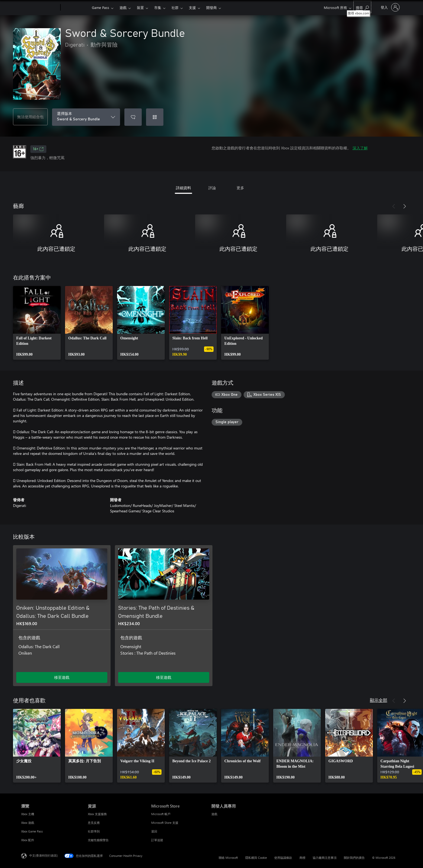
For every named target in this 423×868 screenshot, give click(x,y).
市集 (158, 7)
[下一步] (405, 206)
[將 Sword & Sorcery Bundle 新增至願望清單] (133, 117)
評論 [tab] (212, 188)
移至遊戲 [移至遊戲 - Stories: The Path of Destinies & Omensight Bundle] (164, 677)
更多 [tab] (240, 188)
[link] (37, 323)
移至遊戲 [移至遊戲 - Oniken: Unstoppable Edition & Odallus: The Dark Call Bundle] (62, 677)
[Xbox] (75, 8)
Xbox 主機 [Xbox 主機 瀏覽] (28, 814)
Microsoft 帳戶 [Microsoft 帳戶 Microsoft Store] (161, 814)
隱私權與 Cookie (256, 858)
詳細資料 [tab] (183, 188)
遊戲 (123, 7)
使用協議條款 (283, 858)
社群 (175, 7)
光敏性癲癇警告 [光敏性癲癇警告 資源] (98, 840)
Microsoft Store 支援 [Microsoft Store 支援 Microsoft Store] (165, 823)
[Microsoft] (40, 8)
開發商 (211, 7)
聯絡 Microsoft (228, 858)
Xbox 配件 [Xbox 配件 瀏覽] (28, 840)
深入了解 (360, 148)
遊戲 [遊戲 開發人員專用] (214, 814)
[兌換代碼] (155, 117)
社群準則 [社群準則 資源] (94, 831)
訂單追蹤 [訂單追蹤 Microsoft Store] (157, 840)
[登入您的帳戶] (390, 7)
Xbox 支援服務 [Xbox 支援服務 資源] (97, 814)
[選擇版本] (86, 117)
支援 (192, 7)
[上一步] (394, 206)
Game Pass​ (101, 7)
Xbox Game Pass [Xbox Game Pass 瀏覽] (32, 831)
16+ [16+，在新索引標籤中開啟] (38, 149)
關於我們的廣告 (354, 858)
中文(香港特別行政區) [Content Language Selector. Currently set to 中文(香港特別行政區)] (43, 855)
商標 (302, 858)
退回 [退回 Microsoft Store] (154, 831)
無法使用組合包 (30, 117)
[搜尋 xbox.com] (362, 7)
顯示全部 (379, 700)
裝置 (140, 7)
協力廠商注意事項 (325, 858)
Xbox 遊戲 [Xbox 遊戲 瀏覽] (28, 823)
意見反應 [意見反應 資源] (94, 823)
